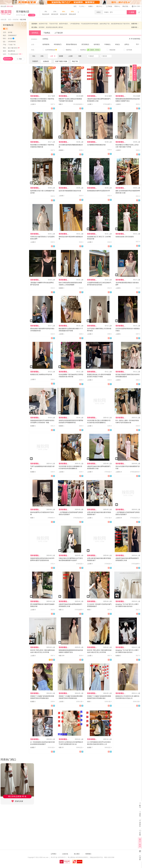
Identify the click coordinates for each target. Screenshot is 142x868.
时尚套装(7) (58, 44)
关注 (33, 15)
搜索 (132, 12)
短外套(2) (97, 44)
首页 (75, 6)
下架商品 (47, 33)
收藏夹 (91, 6)
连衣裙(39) (46, 44)
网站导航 (126, 6)
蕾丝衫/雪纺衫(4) (71, 44)
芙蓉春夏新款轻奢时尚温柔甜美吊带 (98, 191)
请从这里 (7, 6)
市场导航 (16, 20)
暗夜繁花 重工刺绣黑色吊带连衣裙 (41, 375)
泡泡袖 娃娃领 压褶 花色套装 (125, 237)
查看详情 (135, 24)
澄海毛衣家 (17, 801)
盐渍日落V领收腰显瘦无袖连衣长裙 (70, 191)
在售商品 (35, 33)
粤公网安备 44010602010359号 (78, 857)
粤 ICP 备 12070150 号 (58, 857)
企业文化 (65, 854)
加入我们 (77, 854)
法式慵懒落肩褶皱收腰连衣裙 (96, 145)
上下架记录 (59, 33)
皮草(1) (127, 44)
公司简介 (54, 854)
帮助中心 (117, 6)
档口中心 (100, 6)
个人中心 (82, 6)
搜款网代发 (11, 51)
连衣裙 (10, 32)
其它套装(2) (85, 44)
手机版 (109, 6)
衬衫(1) (117, 44)
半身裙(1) (107, 44)
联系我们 (88, 854)
